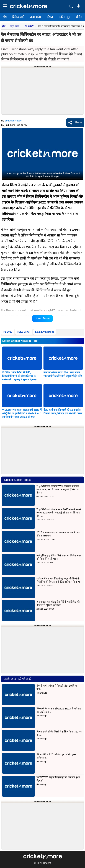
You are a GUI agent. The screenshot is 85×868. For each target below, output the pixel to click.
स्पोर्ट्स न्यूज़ (64, 17)
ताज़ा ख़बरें (14, 26)
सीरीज (79, 17)
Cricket (47, 863)
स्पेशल (50, 17)
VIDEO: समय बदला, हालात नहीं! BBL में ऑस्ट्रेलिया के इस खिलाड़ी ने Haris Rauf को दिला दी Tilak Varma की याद (22, 413)
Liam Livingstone (45, 332)
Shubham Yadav (13, 121)
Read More (42, 318)
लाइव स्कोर (35, 17)
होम (5, 17)
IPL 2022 (29, 26)
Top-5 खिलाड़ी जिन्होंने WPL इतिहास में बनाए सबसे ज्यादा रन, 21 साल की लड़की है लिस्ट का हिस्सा (58, 489)
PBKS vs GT (24, 332)
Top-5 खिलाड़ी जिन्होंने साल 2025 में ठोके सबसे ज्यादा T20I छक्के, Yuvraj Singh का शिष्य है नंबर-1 (59, 513)
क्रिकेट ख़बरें (18, 17)
